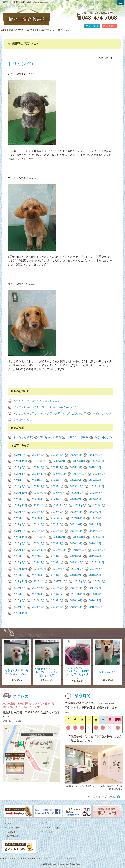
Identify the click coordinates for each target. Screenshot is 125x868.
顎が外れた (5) (103, 437)
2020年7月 (98, 537)
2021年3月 (38, 531)
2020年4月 (57, 544)
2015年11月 (20, 613)
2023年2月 (76, 499)
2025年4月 (57, 468)
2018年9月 (40, 569)
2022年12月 (20, 506)
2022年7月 (20, 512)
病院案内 (11, 832)
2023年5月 (20, 499)
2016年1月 (76, 607)
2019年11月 (59, 550)
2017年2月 (20, 594)
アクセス (90, 26)
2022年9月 (80, 506)
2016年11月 (78, 594)
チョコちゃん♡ (22, 420)
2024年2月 (38, 487)
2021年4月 (20, 531)
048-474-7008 (12, 721)
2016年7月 (57, 601)
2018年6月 (97, 569)
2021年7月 (57, 525)
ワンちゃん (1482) (50, 437)
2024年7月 (38, 480)
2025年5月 (38, 468)
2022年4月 (76, 512)
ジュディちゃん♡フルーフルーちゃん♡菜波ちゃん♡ (45, 407)
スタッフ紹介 (13, 828)
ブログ (48, 823)
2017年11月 (41, 582)
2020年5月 (38, 544)
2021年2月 (57, 531)
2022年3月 (95, 512)
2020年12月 (96, 531)
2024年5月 (76, 480)
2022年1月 (38, 518)
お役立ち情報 (13, 836)
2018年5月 (20, 575)
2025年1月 (20, 474)
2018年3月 (57, 575)
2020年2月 (95, 544)
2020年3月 (76, 544)
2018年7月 (78, 569)
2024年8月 (20, 480)
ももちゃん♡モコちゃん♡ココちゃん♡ (37, 401)
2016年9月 (20, 601)
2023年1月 (95, 499)
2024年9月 (99, 474)
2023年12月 (77, 487)
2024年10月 (80, 474)
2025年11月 (20, 461)
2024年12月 (39, 474)
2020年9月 (60, 537)
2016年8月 (38, 601)
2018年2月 (76, 575)
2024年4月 (95, 480)
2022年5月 (57, 512)
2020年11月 (20, 537)
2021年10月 (99, 518)
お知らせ (49, 832)
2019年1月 (57, 563)
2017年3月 (95, 588)
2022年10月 (61, 506)
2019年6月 (57, 556)
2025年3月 (76, 468)
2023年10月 (20, 493)
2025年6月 (20, 468)
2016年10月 (99, 594)
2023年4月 (38, 499)
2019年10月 (80, 550)
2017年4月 (76, 588)
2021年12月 (58, 518)
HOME (10, 823)
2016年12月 (58, 594)
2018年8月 (59, 569)
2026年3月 (38, 455)
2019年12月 (39, 550)
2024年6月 (57, 480)
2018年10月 (20, 569)
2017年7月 (20, 588)
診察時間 (108, 26)
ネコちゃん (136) (23, 437)
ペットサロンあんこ (53, 828)
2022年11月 (41, 506)
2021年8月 (38, 525)
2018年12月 (77, 563)
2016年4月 (20, 607)
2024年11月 (59, 474)
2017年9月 (80, 582)
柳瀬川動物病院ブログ (39, 30)
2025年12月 (96, 455)
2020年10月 (41, 537)
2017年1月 (38, 594)
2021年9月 (20, 525)
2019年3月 (20, 563)
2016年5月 (95, 601)
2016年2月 (57, 607)
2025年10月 (41, 461)
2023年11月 (97, 487)
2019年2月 (38, 563)
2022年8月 (99, 506)
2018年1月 (95, 575)
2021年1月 (76, 531)
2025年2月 (95, 468)
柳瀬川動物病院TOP (12, 30)
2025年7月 (98, 461)
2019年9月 (99, 550)
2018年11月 (97, 563)
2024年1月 (57, 487)
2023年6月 (97, 493)
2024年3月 (20, 487)
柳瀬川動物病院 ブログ (35, 635)
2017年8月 (99, 582)
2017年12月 (20, 582)
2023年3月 (57, 499)
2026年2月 (57, 455)
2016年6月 (76, 601)
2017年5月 (57, 588)
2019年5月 (76, 556)
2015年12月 (96, 607)
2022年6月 (38, 512)
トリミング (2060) (78, 437)
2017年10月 (61, 582)
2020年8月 (79, 537)
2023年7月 (78, 493)
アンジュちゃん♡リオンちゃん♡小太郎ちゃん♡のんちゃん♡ (50, 413)
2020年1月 (20, 550)
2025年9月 (60, 461)
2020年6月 (20, 544)
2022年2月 (20, 518)
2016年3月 (38, 607)
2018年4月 (38, 575)
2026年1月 (76, 455)
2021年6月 (76, 525)
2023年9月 (40, 493)
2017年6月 (38, 588)
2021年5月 (95, 525)
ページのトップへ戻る (101, 797)
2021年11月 (78, 518)
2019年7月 (38, 556)
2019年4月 (95, 556)
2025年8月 (79, 461)
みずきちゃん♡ (102, 413)
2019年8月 (20, 556)
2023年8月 (59, 493)
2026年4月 (20, 455)
